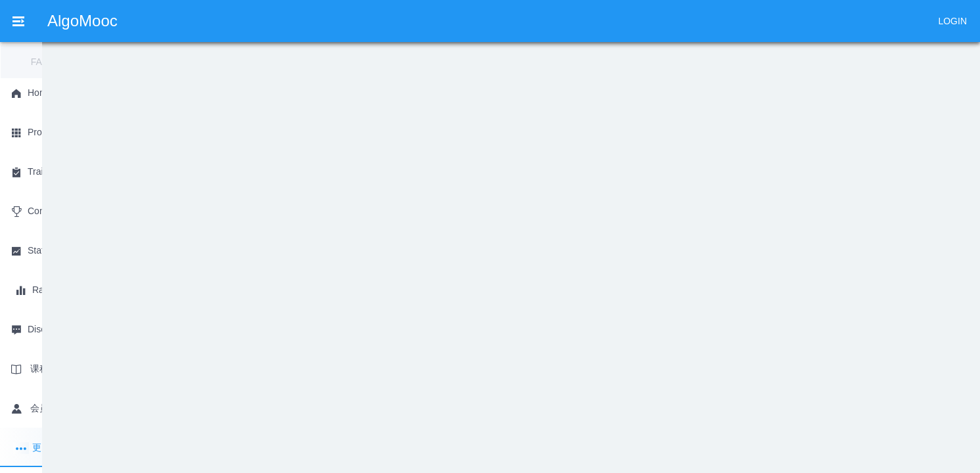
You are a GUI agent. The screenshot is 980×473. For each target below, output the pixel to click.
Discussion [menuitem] (581, 20)
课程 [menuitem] (650, 20)
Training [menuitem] (296, 20)
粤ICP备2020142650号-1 (345, 457)
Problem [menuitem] (226, 20)
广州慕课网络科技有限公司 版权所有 (550, 457)
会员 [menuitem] (707, 20)
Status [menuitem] (430, 20)
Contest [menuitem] (364, 20)
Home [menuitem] (161, 20)
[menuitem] (501, 20)
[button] (668, 457)
